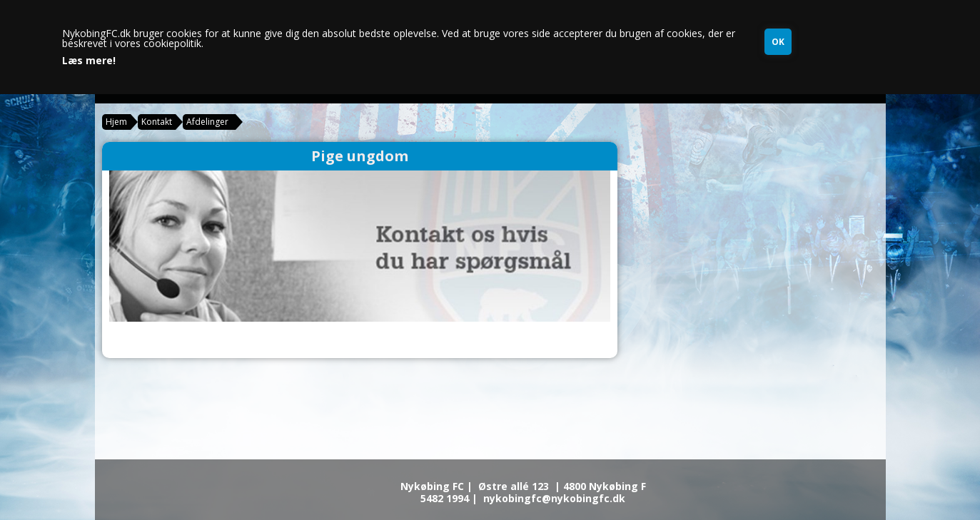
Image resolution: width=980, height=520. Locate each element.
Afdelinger (207, 122)
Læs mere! (89, 61)
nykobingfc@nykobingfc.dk (554, 498)
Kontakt (157, 122)
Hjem (116, 122)
